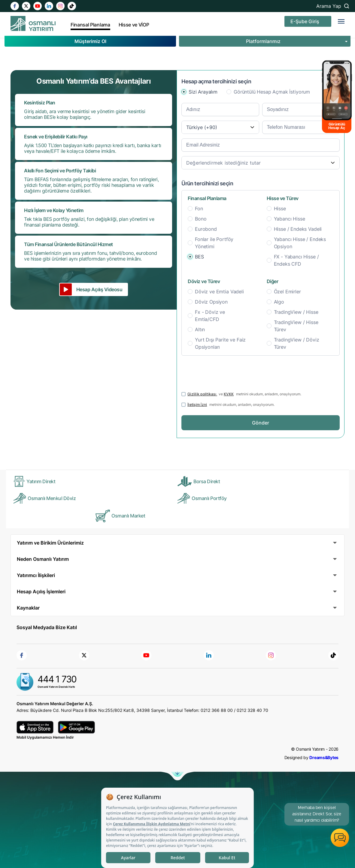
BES (199, 257)
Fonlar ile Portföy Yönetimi (214, 243)
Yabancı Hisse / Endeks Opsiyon (300, 243)
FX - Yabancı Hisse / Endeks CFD (296, 260)
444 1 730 (57, 679)
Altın (200, 329)
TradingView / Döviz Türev (297, 343)
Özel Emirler (287, 292)
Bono (201, 219)
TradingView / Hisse (296, 312)
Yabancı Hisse (290, 219)
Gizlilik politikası (202, 394)
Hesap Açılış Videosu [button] (99, 289)
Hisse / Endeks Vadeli (298, 229)
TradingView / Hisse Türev (296, 326)
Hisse (280, 209)
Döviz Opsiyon (211, 302)
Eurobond (206, 229)
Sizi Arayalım (203, 92)
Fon (199, 209)
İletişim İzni (197, 405)
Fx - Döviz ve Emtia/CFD (210, 316)
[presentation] (227, 372)
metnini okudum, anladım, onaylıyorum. (231, 405)
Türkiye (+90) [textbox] (202, 127)
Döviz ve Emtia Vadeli (219, 292)
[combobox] (220, 127)
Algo (279, 302)
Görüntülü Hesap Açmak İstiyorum (272, 92)
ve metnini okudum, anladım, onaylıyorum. (244, 394)
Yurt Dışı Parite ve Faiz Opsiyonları (220, 343)
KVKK (229, 394)
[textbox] (261, 163)
